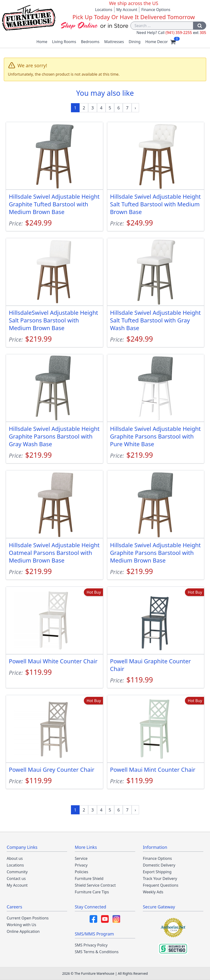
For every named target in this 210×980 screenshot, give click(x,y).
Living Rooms (64, 42)
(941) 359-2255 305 (186, 33)
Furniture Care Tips (92, 892)
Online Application (23, 931)
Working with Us (21, 925)
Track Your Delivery (160, 879)
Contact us (16, 879)
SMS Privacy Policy (91, 945)
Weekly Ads (153, 892)
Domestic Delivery (159, 865)
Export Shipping (157, 872)
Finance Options (156, 10)
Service (81, 858)
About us (15, 858)
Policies (81, 872)
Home (42, 42)
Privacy (81, 865)
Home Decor (156, 42)
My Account (127, 10)
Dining (135, 42)
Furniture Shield (89, 879)
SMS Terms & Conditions (97, 952)
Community (17, 872)
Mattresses (114, 42)
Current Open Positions (28, 918)
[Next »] (135, 108)
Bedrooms (90, 42)
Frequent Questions (161, 885)
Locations (104, 10)
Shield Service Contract (95, 885)
